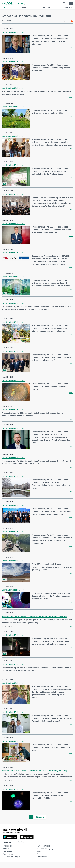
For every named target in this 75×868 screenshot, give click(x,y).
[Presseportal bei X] (18, 842)
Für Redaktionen (44, 846)
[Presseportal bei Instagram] (22, 842)
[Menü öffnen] (71, 3)
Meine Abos (68, 7)
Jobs (39, 851)
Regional (46, 7)
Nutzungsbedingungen (46, 849)
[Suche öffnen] (64, 3)
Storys (5, 7)
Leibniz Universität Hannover (13, 32)
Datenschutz (8, 854)
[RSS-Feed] (72, 21)
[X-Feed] (64, 21)
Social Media (42, 857)
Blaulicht (25, 7)
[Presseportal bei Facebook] (15, 842)
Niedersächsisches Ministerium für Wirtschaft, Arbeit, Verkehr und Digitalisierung (34, 616)
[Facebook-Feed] (68, 21)
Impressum (8, 846)
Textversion (8, 851)
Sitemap (40, 854)
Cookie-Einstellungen (12, 857)
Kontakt (6, 849)
